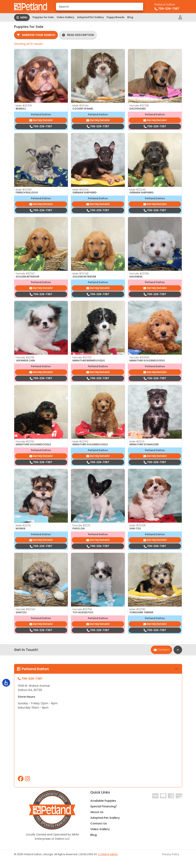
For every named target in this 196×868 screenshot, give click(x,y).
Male (24, 106)
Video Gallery (65, 17)
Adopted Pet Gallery (90, 17)
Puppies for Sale (43, 17)
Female (139, 106)
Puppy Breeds (116, 17)
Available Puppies (103, 801)
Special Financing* (104, 806)
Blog (130, 17)
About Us (97, 812)
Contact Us (99, 823)
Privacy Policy (171, 854)
